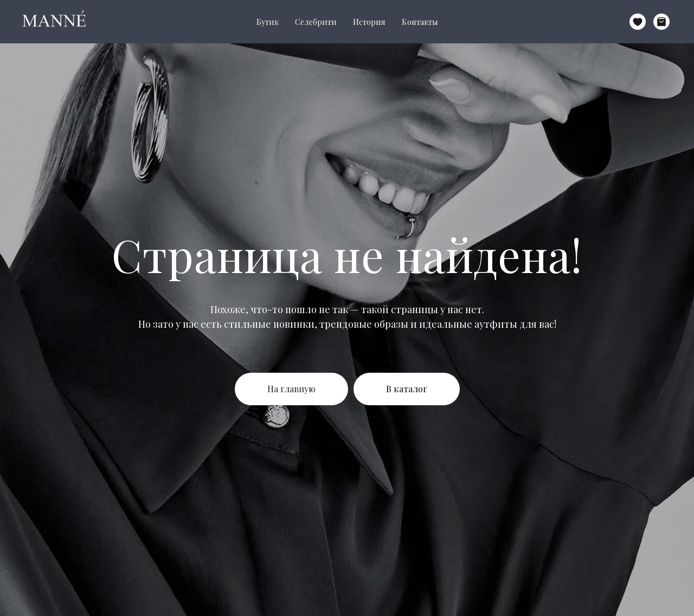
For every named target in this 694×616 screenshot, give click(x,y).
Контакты (420, 22)
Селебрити (316, 22)
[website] (638, 22)
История (369, 22)
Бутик (268, 22)
